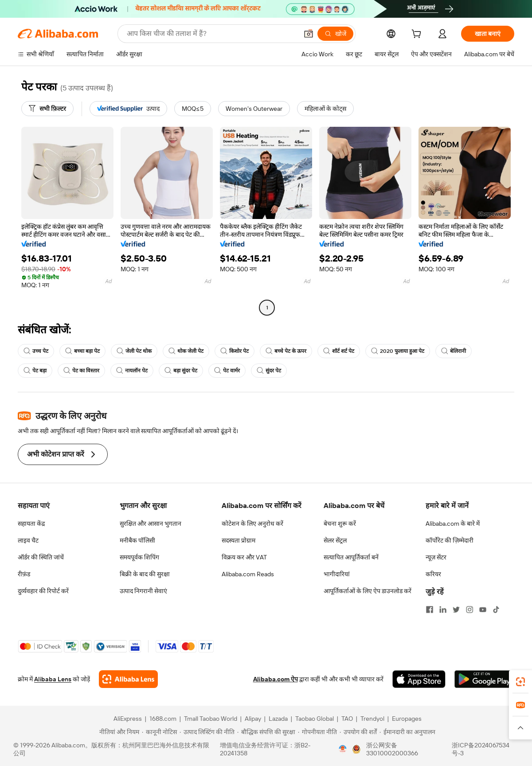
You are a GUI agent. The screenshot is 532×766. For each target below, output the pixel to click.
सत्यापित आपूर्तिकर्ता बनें (351, 557)
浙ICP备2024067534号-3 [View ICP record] (481, 749)
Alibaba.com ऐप (276, 679)
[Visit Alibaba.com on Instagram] (469, 610)
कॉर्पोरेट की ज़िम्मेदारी (450, 540)
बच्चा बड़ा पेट (82, 351)
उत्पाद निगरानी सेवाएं (143, 591)
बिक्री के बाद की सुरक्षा (145, 574)
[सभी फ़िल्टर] (47, 109)
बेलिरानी (454, 351)
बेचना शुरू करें (340, 524)
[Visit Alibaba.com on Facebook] (430, 610)
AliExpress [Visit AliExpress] (128, 719)
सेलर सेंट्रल (335, 540)
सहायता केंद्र (31, 524)
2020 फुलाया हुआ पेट (398, 351)
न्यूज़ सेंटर (436, 557)
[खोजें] (335, 34)
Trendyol (372, 719)
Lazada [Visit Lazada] (278, 719)
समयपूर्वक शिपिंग (139, 557)
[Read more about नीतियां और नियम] (118, 732)
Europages (407, 719)
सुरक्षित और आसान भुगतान (151, 524)
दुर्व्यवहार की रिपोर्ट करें (43, 591)
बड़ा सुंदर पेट (181, 371)
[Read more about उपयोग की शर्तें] (358, 732)
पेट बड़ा (35, 371)
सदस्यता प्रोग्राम (239, 540)
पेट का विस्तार (81, 371)
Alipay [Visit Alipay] (253, 719)
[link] (520, 682)
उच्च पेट (36, 351)
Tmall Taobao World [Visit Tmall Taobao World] (211, 719)
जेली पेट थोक (134, 351)
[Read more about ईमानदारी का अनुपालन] (407, 732)
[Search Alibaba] (211, 34)
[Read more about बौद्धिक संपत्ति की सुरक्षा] (266, 732)
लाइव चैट (28, 540)
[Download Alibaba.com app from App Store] (419, 679)
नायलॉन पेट (132, 371)
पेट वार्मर (227, 371)
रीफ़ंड (24, 574)
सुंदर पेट (269, 371)
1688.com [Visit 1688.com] (163, 719)
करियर (433, 574)
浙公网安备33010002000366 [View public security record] (392, 749)
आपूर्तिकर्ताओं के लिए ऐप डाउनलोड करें (368, 591)
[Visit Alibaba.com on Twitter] (456, 610)
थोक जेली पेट (186, 351)
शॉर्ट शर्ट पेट (339, 351)
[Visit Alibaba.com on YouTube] (483, 610)
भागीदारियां (337, 574)
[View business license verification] (343, 749)
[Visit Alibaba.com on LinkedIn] (443, 610)
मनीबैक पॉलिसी (137, 540)
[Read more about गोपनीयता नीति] (317, 732)
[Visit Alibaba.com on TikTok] (496, 610)
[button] (309, 34)
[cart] (418, 35)
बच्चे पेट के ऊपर (286, 351)
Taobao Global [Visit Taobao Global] (315, 719)
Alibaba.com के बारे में (453, 524)
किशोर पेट (235, 351)
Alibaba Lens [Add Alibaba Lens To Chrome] (53, 679)
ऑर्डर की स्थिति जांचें (41, 557)
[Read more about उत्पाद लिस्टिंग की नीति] (207, 732)
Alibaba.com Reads (248, 574)
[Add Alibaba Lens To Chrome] (128, 679)
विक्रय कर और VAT (244, 557)
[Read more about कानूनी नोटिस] (159, 732)
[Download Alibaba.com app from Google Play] (484, 679)
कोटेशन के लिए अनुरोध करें (252, 524)
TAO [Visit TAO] (347, 719)
